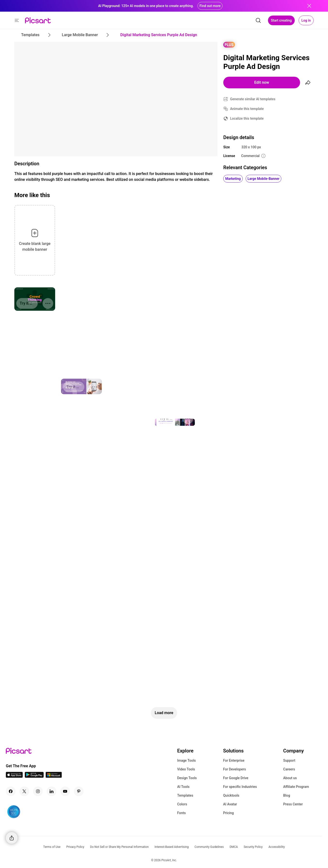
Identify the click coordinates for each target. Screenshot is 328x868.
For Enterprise (234, 760)
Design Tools (187, 778)
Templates (185, 795)
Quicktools (231, 795)
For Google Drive (236, 778)
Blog (287, 795)
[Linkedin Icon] (52, 791)
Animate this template (247, 109)
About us (290, 778)
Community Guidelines (209, 847)
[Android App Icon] (34, 776)
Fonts (181, 813)
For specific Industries (240, 787)
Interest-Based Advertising (172, 847)
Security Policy (253, 847)
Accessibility (277, 847)
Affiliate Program (296, 787)
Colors (182, 804)
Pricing (228, 813)
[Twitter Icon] (24, 791)
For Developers (234, 769)
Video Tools (186, 769)
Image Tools (186, 760)
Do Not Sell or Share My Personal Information (119, 847)
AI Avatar (230, 804)
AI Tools (183, 787)
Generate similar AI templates (253, 99)
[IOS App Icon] (14, 776)
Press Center (293, 804)
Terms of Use (52, 847)
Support (289, 760)
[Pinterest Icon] (79, 791)
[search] (258, 20)
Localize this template (247, 118)
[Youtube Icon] (65, 791)
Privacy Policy (75, 847)
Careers (289, 769)
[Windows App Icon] (54, 776)
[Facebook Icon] (11, 791)
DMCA (234, 847)
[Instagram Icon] (38, 791)
